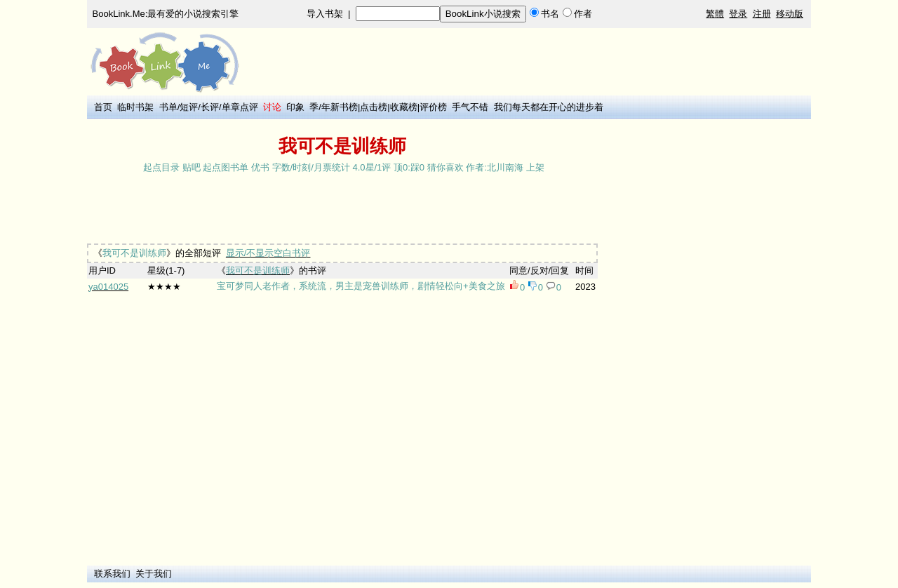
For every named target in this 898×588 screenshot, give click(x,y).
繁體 (715, 14)
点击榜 (374, 107)
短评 (189, 107)
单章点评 (240, 107)
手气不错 (470, 107)
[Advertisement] (342, 210)
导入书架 (325, 14)
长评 (210, 107)
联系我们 (112, 574)
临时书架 (135, 107)
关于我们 (154, 574)
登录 (738, 14)
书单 (168, 107)
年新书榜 (340, 107)
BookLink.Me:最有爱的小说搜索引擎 (166, 14)
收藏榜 (404, 107)
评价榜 (433, 107)
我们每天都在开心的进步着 (549, 107)
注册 (762, 14)
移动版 (790, 14)
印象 (295, 107)
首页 (103, 107)
